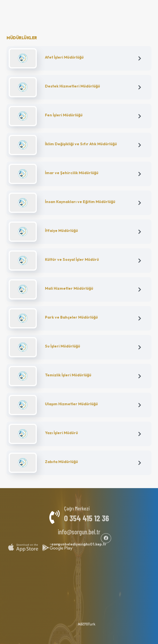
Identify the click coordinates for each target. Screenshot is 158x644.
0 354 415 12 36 (86, 516)
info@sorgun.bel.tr (79, 530)
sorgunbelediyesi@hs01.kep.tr (79, 542)
